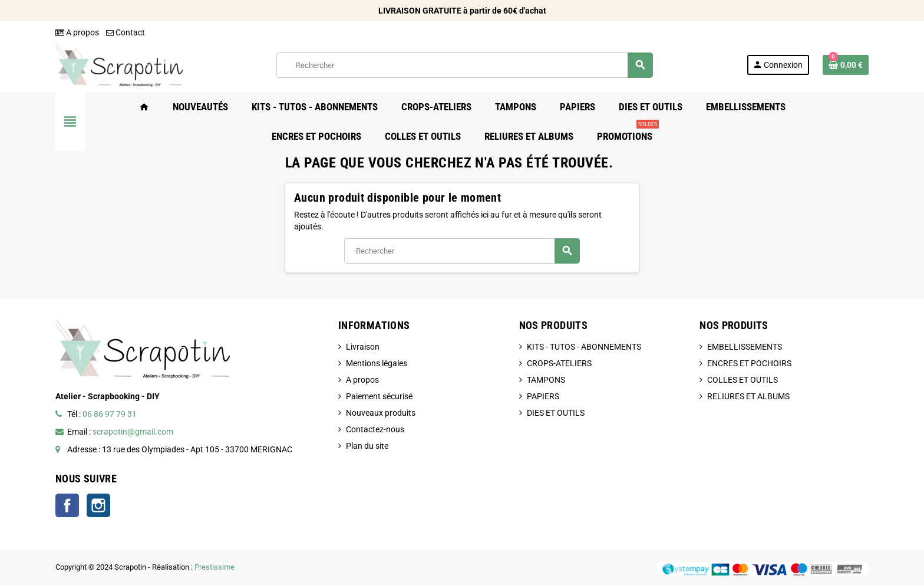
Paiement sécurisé (379, 396)
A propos (77, 32)
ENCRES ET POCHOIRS (749, 363)
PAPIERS (543, 396)
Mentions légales (377, 363)
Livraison (363, 347)
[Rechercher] (464, 65)
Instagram (98, 505)
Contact (126, 32)
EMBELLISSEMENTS (745, 347)
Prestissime (214, 567)
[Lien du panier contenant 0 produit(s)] (846, 65)
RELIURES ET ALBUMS (748, 396)
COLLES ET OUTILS (742, 380)
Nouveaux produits (381, 413)
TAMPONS (546, 380)
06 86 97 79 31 (110, 414)
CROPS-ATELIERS (559, 363)
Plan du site (367, 446)
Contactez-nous (375, 429)
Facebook (67, 505)
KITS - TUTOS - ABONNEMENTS (584, 347)
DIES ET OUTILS (556, 413)
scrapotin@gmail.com (133, 432)
